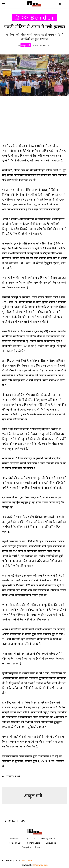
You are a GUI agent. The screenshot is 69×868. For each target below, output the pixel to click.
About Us (14, 838)
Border (43, 18)
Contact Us (30, 838)
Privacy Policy (48, 838)
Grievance (51, 843)
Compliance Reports (32, 847)
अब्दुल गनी (33, 796)
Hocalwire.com (41, 865)
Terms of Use (15, 843)
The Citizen (27, 860)
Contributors (34, 843)
